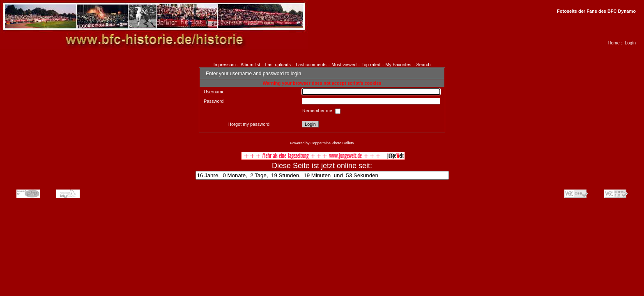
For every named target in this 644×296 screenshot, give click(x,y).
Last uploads (278, 65)
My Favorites (398, 65)
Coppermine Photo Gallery (332, 143)
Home (614, 43)
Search (424, 65)
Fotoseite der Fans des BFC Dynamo (596, 11)
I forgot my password (248, 124)
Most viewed (344, 65)
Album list (251, 65)
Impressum (225, 65)
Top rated (371, 65)
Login (630, 43)
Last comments (311, 65)
